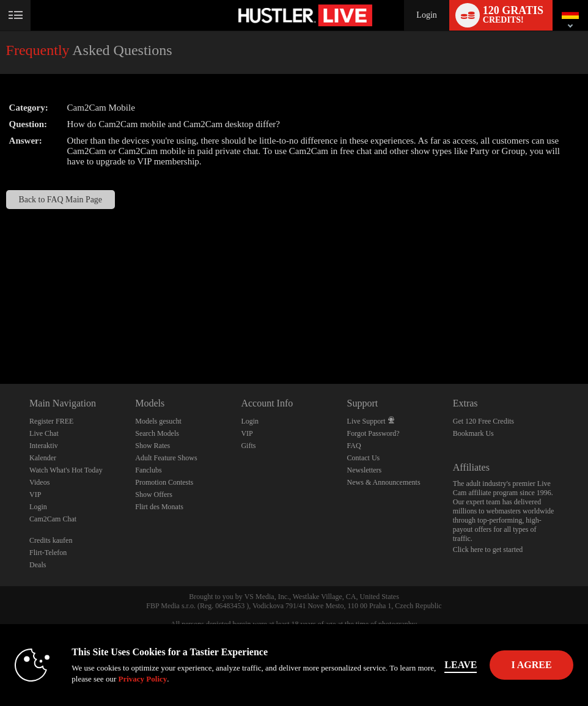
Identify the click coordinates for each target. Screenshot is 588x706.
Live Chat (44, 433)
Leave (461, 665)
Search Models (157, 433)
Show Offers (154, 495)
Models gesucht (158, 421)
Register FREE (51, 421)
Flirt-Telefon (48, 553)
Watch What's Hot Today (66, 470)
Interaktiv (44, 446)
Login (426, 15)
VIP (35, 495)
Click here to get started (488, 550)
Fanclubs (148, 470)
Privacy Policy (142, 679)
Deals (38, 565)
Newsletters (365, 470)
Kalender (43, 458)
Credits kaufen (51, 540)
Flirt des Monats (159, 507)
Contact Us (364, 458)
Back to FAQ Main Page (60, 200)
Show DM (0, 338)
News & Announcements (384, 482)
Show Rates (153, 446)
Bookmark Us (473, 433)
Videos (39, 482)
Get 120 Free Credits (483, 421)
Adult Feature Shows (166, 458)
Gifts (248, 446)
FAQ (354, 446)
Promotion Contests (164, 482)
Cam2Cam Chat (53, 519)
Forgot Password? (373, 433)
